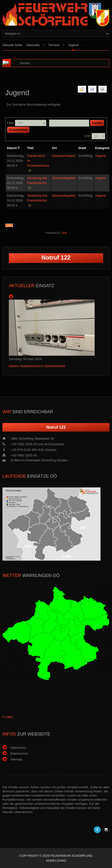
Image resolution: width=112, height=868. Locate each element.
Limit (87, 136)
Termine (54, 45)
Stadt (82, 148)
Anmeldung (56, 861)
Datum (13, 148)
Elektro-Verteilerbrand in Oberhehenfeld (37, 366)
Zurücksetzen (18, 130)
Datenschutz (19, 753)
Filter (11, 123)
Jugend (100, 156)
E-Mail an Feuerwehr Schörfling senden (39, 460)
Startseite (33, 45)
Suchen (97, 123)
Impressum (18, 748)
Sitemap (16, 759)
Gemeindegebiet (64, 178)
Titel (30, 148)
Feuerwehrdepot (64, 156)
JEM (64, 233)
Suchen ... (18, 59)
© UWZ (8, 717)
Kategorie (102, 148)
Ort (54, 148)
